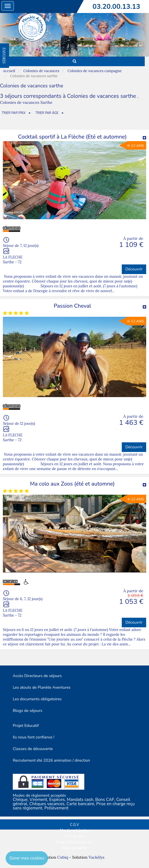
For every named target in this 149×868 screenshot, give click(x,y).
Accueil (9, 71)
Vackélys (96, 857)
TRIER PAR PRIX (14, 113)
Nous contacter (74, 848)
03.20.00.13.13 (116, 7)
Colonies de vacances (41, 71)
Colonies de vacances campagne (95, 71)
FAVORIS (4, 56)
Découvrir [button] (134, 269)
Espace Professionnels (74, 842)
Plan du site (74, 836)
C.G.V (75, 825)
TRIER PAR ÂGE (47, 113)
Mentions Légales (74, 830)
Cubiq (62, 857)
